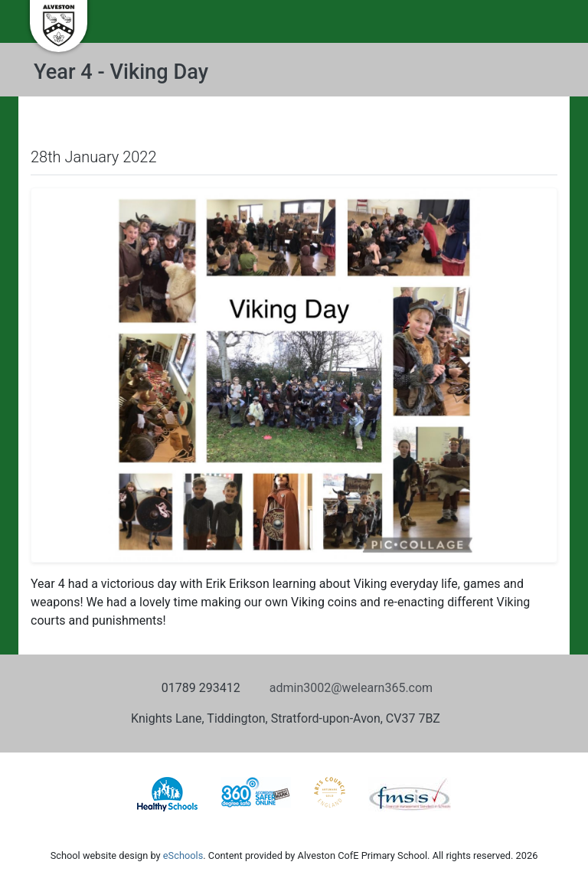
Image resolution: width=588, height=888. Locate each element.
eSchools (183, 855)
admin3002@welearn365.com (351, 688)
